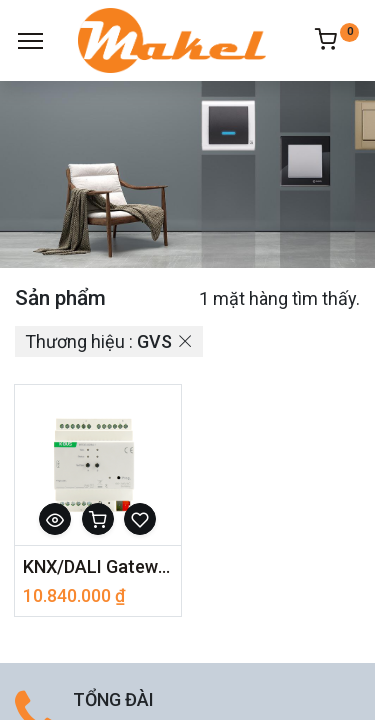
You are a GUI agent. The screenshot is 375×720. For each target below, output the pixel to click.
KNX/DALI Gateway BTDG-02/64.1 (98, 566)
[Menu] (30, 41)
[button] (55, 519)
